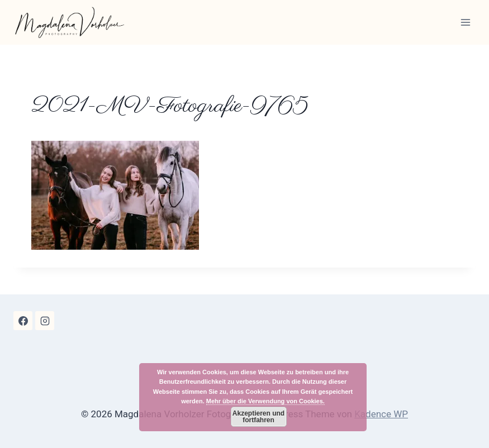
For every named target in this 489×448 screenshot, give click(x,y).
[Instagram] (45, 321)
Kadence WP (381, 414)
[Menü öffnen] (465, 22)
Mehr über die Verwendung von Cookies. (265, 401)
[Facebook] (23, 321)
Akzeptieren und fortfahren (258, 417)
